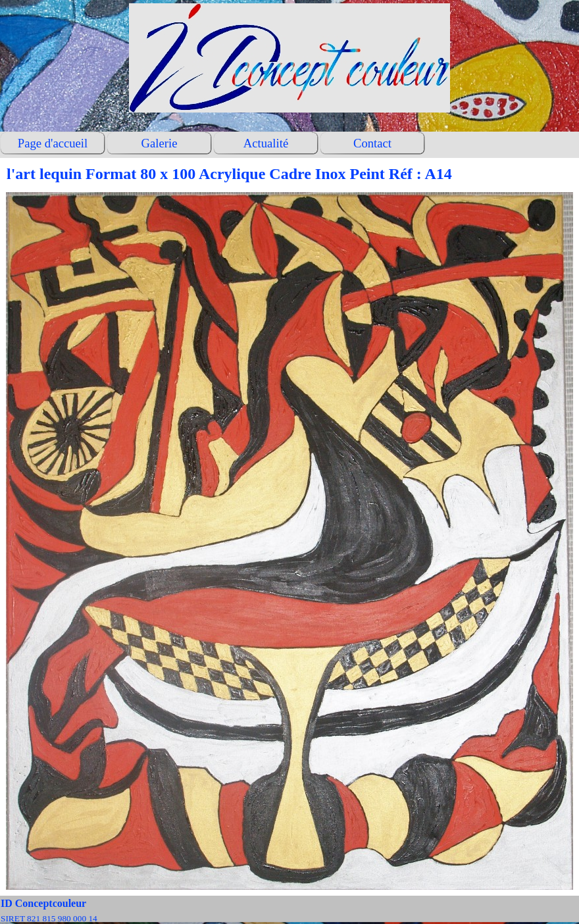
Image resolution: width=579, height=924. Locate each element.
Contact (372, 143)
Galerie (160, 143)
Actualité (266, 143)
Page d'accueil (53, 143)
